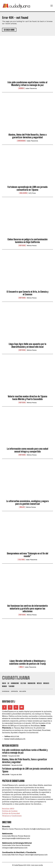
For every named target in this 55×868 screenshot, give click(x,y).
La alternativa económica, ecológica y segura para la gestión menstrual (27, 502)
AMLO (21, 667)
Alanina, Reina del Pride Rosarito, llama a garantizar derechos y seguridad (27, 136)
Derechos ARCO (8, 809)
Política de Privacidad (11, 813)
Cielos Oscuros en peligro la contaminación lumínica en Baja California (27, 241)
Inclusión (23, 193)
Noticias (22, 245)
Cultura (21, 560)
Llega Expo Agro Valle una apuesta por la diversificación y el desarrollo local (27, 345)
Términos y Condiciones (12, 816)
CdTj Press (32, 193)
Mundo (21, 88)
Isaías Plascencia (31, 88)
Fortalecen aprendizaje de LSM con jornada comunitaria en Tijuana (27, 188)
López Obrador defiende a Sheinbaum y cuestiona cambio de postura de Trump (27, 662)
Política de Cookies (10, 811)
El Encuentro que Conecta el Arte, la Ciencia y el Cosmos (27, 293)
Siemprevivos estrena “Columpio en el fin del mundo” (27, 555)
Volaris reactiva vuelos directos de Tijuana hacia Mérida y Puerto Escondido (27, 398)
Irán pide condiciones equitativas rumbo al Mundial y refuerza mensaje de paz (27, 84)
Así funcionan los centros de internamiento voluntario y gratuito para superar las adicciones (27, 609)
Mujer (22, 507)
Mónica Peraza (32, 246)
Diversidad (21, 141)
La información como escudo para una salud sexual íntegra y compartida (27, 450)
